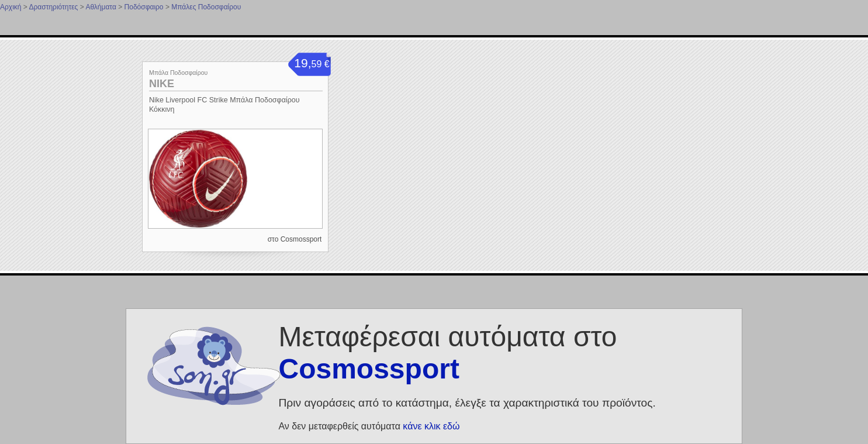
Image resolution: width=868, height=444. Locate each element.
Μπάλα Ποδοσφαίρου (178, 73)
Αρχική (11, 7)
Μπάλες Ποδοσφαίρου (206, 7)
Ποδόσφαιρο (144, 7)
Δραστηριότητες (53, 7)
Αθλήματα (101, 7)
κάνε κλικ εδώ (431, 426)
